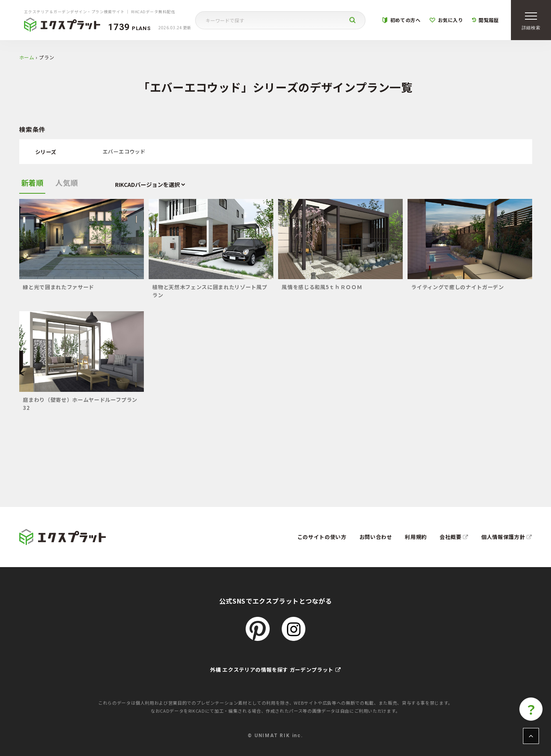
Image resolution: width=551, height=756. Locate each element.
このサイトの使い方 (322, 537)
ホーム (27, 57)
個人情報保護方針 (507, 537)
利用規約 (416, 537)
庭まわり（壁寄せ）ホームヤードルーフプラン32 (80, 404)
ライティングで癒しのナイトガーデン (457, 287)
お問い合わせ (376, 537)
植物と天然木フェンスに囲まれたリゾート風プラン (210, 291)
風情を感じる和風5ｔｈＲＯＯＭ (322, 287)
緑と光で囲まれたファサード (58, 287)
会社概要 (454, 537)
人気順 (67, 182)
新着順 (32, 182)
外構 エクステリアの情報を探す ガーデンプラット (275, 670)
